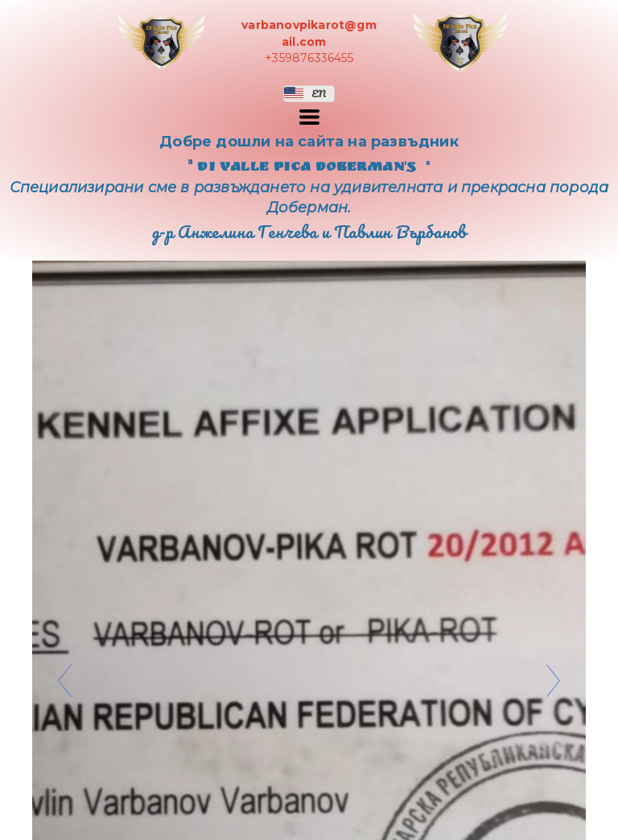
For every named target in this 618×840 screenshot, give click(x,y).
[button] (309, 94)
